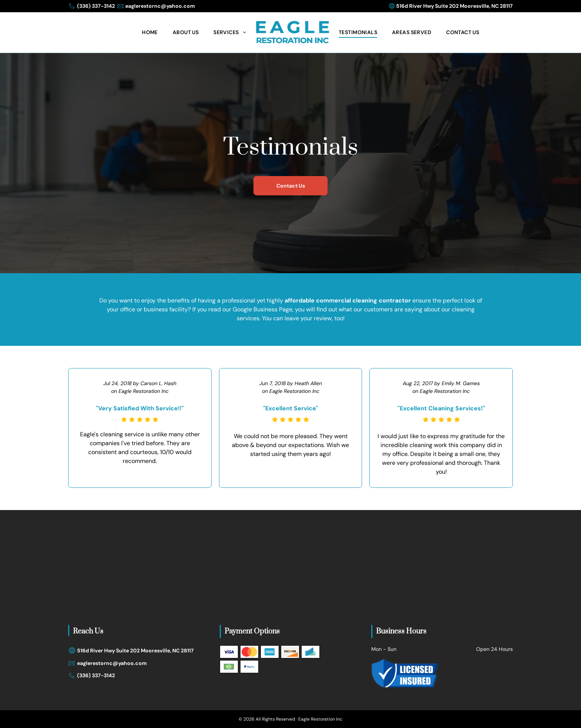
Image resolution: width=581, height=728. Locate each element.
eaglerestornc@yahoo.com (160, 6)
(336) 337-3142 (96, 6)
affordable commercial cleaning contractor (348, 300)
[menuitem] (150, 32)
